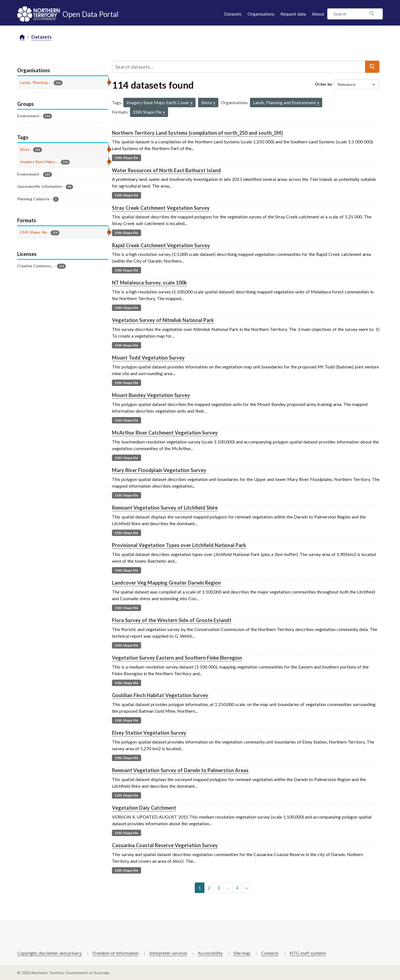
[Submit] (372, 67)
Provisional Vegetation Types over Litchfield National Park (179, 545)
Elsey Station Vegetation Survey (149, 733)
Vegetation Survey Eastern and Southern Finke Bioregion (177, 658)
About (318, 14)
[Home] (22, 37)
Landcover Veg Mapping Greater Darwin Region (166, 583)
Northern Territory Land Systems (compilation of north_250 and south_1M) (197, 133)
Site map (242, 953)
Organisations (261, 14)
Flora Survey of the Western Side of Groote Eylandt (172, 620)
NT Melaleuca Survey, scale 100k (149, 283)
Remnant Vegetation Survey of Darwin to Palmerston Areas (180, 770)
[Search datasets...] (239, 67)
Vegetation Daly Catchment (144, 808)
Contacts (270, 953)
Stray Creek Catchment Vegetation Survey (161, 208)
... (228, 888)
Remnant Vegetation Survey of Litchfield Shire (165, 508)
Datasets (233, 14)
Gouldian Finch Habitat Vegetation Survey (160, 695)
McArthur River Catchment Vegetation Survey (165, 433)
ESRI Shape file (127, 158)
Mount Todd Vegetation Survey (148, 358)
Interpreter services (168, 953)
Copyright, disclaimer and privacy (49, 953)
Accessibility (210, 953)
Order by (323, 84)
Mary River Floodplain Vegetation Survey (159, 470)
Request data (293, 14)
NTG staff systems (308, 953)
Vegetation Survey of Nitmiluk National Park (163, 320)
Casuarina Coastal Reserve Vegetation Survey (165, 845)
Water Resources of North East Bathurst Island (166, 170)
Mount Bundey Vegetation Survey (151, 395)
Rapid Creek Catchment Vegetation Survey (161, 245)
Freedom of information (116, 953)
